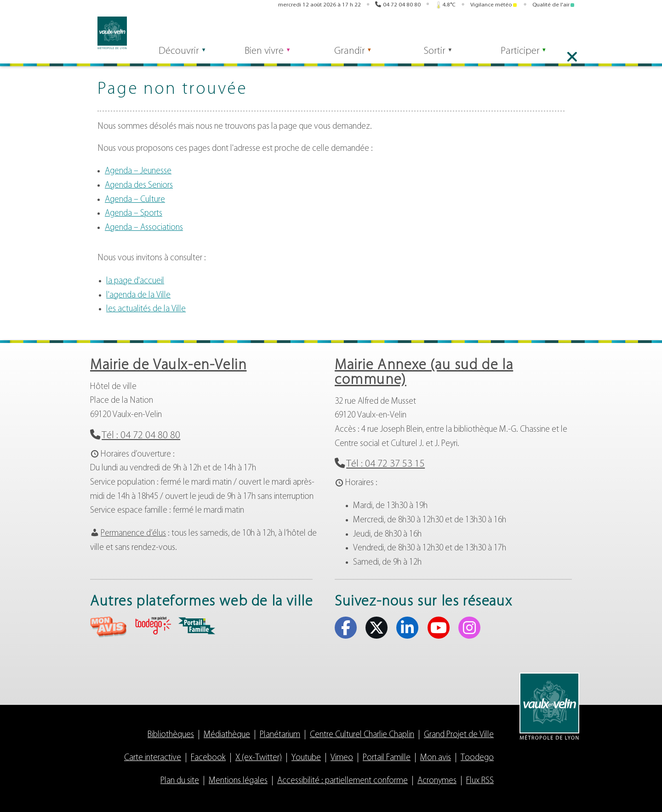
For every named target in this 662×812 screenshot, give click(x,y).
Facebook (208, 758)
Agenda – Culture (135, 200)
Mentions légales (238, 781)
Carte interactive (153, 758)
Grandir (351, 56)
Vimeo (342, 758)
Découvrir (173, 56)
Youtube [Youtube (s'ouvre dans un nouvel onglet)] (558, 31)
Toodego (477, 758)
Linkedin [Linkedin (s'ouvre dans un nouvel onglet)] (543, 31)
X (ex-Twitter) (259, 758)
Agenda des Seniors (139, 186)
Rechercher (236, 31)
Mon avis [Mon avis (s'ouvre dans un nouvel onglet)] (393, 31)
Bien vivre (262, 56)
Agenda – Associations (144, 228)
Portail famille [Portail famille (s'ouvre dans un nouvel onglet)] (462, 31)
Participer (529, 56)
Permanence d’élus (133, 534)
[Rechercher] (182, 31)
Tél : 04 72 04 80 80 (141, 436)
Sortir (440, 56)
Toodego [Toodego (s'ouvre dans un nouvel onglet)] (427, 31)
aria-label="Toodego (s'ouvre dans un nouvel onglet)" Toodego (153, 626)
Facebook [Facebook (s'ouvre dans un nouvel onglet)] (515, 31)
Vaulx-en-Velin (105, 33)
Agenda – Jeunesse (138, 171)
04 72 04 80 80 (402, 6)
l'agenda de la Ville (138, 295)
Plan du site (180, 781)
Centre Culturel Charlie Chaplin (362, 735)
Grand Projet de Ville (459, 735)
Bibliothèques (171, 735)
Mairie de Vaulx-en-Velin (168, 366)
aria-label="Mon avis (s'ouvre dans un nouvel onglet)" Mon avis (108, 627)
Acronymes (437, 781)
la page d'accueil (135, 281)
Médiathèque (227, 735)
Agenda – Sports (134, 214)
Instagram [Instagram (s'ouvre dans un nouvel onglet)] (572, 31)
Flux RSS (480, 781)
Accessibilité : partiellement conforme (342, 781)
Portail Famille (387, 758)
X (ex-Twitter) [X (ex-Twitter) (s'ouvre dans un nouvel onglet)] (529, 31)
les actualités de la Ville (146, 309)
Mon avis (436, 758)
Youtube (306, 758)
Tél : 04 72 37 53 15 (385, 464)
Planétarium (280, 735)
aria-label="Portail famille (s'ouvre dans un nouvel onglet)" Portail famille (197, 626)
